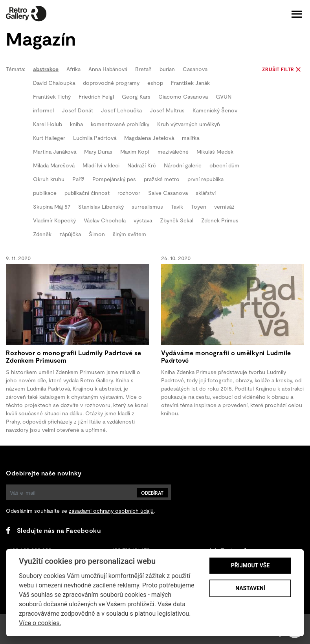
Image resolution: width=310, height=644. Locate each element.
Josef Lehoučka (121, 110)
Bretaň (143, 69)
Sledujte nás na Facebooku (53, 530)
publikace (45, 193)
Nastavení (250, 588)
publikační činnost (87, 193)
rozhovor (129, 193)
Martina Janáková (55, 151)
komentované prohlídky (120, 124)
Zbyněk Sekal (177, 220)
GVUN (224, 96)
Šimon (97, 234)
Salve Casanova (168, 193)
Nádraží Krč (142, 165)
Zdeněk (42, 234)
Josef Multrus (167, 110)
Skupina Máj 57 (52, 206)
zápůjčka (70, 234)
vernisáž (224, 206)
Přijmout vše (250, 565)
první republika (205, 179)
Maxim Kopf (135, 151)
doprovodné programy (111, 83)
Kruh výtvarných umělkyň (189, 124)
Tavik (177, 206)
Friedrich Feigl (96, 96)
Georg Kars (136, 96)
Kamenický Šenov (215, 110)
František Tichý (52, 96)
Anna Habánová (108, 69)
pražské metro (162, 179)
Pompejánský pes (114, 179)
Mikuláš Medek (215, 151)
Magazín (41, 38)
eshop (155, 83)
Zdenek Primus (220, 220)
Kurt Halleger (49, 138)
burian (167, 69)
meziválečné (173, 151)
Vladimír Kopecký (54, 220)
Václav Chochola (105, 220)
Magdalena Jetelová (149, 138)
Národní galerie (183, 165)
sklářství (206, 193)
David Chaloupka (54, 83)
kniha (76, 124)
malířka (191, 138)
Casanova (195, 69)
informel (43, 110)
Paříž (78, 179)
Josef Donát (77, 110)
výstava (143, 220)
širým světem (129, 234)
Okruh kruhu (49, 179)
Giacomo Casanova (183, 96)
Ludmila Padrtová (95, 138)
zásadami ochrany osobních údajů (111, 511)
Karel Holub (48, 124)
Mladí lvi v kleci (101, 165)
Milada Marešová (54, 165)
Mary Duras (98, 151)
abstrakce (46, 69)
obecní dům (224, 165)
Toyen (199, 206)
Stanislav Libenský (101, 206)
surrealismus (147, 206)
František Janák (190, 83)
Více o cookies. (40, 623)
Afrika (73, 69)
